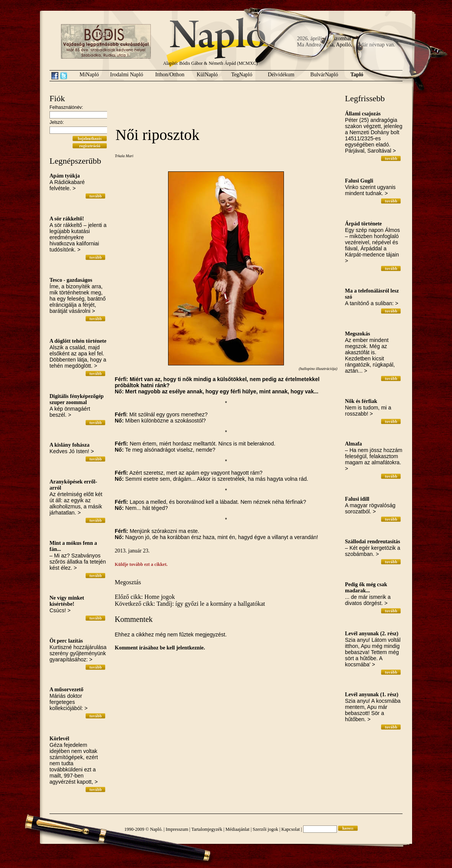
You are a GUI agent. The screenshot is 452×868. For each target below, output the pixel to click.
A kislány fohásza (69, 445)
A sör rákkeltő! (67, 219)
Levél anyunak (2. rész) (372, 634)
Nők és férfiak (361, 401)
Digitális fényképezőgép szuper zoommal (77, 399)
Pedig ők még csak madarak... (366, 588)
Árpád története (363, 224)
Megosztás (128, 582)
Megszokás (357, 334)
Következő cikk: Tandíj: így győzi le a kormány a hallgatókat (190, 604)
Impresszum (177, 829)
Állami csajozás (363, 114)
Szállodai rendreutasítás (373, 542)
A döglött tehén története (78, 341)
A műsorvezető (66, 690)
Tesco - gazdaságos (71, 280)
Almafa (353, 444)
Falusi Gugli (359, 181)
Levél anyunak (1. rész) (372, 695)
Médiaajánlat (238, 829)
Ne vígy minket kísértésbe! (67, 601)
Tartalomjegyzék (207, 829)
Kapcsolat (290, 829)
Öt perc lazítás (66, 641)
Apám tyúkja (65, 176)
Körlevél (59, 739)
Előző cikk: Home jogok (145, 597)
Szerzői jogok (266, 829)
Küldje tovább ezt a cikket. (141, 564)
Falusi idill (357, 499)
